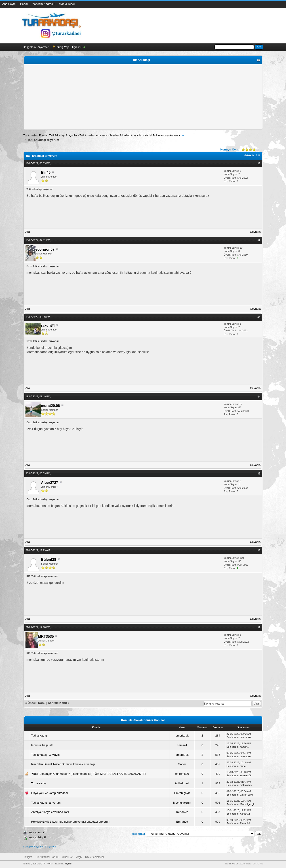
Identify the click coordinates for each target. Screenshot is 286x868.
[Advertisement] (143, 97)
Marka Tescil (67, 4)
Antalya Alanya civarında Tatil (50, 812)
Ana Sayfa (9, 4)
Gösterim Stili (252, 155)
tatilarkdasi (182, 783)
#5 (259, 474)
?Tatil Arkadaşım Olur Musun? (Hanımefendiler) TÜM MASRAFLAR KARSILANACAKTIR (89, 774)
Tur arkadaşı (39, 783)
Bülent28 (49, 560)
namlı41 (182, 745)
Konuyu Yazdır (37, 832)
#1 (259, 163)
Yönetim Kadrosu (43, 4)
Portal (24, 4)
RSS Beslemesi (94, 857)
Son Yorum (233, 737)
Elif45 (46, 173)
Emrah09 (182, 822)
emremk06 (182, 774)
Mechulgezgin (182, 803)
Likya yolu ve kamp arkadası (50, 793)
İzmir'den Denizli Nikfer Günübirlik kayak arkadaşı (63, 764)
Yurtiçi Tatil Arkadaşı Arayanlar (163, 135)
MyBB (68, 864)
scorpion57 (45, 249)
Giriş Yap (63, 47)
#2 (259, 240)
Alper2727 (50, 483)
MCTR (42, 864)
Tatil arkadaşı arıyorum (46, 803)
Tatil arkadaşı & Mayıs (45, 755)
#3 (259, 317)
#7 (259, 627)
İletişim (28, 857)
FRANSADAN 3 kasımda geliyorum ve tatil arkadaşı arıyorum (71, 822)
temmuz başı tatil (42, 745)
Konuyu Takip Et (38, 837)
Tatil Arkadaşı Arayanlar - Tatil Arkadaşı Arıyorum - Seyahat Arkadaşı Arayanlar (96, 135)
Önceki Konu (36, 703)
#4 (259, 397)
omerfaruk (182, 736)
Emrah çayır (182, 793)
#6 (259, 550)
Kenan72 (182, 812)
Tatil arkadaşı (40, 736)
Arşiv (79, 857)
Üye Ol (77, 47)
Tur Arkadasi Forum (35, 135)
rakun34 (48, 325)
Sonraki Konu (57, 703)
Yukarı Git (67, 857)
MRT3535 (46, 636)
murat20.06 (51, 406)
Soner (182, 764)
